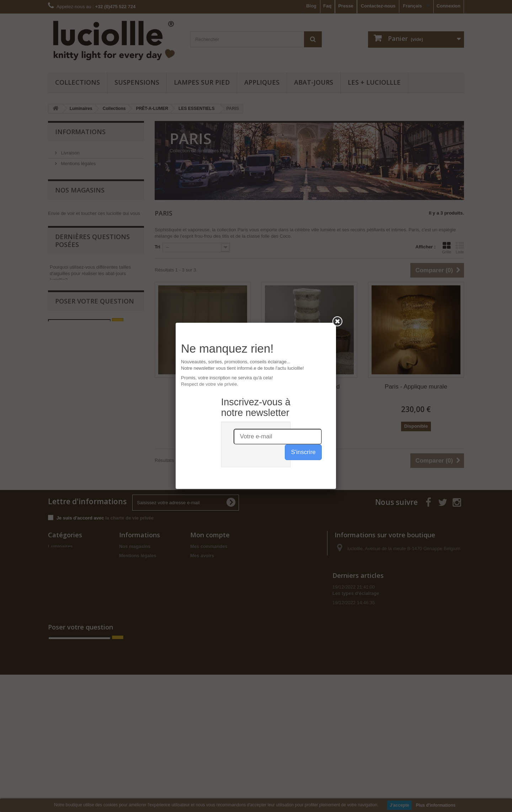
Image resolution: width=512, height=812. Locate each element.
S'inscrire (303, 174)
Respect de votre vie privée (209, 106)
